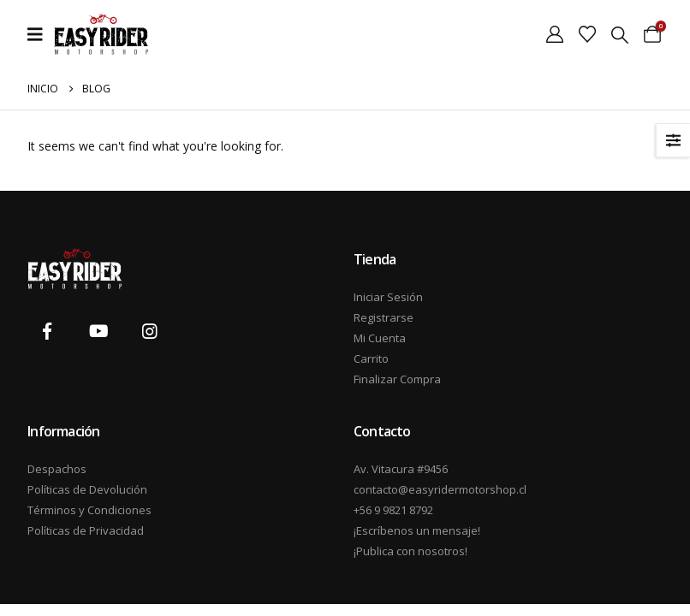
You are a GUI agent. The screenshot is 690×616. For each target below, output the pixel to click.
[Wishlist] (587, 34)
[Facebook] (47, 332)
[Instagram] (150, 332)
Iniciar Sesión (388, 297)
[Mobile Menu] (41, 34)
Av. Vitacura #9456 (401, 469)
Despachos (57, 469)
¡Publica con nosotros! (410, 551)
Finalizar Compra (397, 379)
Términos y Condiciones (89, 510)
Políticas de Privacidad (86, 530)
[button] (620, 35)
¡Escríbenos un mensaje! (417, 530)
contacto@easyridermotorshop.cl (431, 489)
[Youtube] (98, 332)
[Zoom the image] (75, 258)
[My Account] (555, 34)
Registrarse (384, 317)
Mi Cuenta (380, 338)
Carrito (371, 358)
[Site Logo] (101, 34)
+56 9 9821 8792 (393, 510)
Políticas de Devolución (87, 489)
